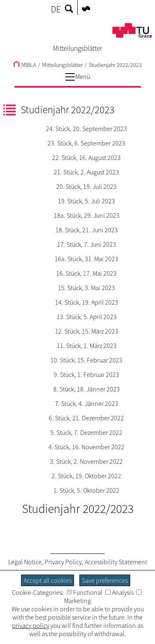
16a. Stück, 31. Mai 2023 (86, 259)
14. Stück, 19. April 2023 (87, 302)
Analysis (119, 592)
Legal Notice (25, 562)
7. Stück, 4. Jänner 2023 (87, 403)
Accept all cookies (48, 580)
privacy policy (31, 625)
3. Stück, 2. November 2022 (86, 461)
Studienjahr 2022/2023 (115, 65)
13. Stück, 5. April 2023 (87, 317)
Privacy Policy (63, 562)
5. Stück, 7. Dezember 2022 (86, 432)
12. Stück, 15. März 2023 (87, 331)
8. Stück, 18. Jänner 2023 (87, 389)
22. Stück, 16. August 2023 (86, 157)
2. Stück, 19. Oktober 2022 (86, 476)
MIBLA (25, 65)
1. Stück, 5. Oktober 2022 (86, 490)
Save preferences (105, 580)
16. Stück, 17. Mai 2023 (86, 273)
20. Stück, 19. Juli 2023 (86, 186)
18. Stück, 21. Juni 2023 (87, 230)
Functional (85, 592)
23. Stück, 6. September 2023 (86, 143)
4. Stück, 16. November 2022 (86, 447)
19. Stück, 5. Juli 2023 (86, 201)
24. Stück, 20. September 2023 (86, 129)
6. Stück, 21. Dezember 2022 (86, 418)
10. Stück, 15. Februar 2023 (86, 360)
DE (56, 9)
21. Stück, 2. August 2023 (86, 172)
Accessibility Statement (116, 562)
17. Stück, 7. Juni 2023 (87, 244)
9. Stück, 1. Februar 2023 (86, 374)
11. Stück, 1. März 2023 (87, 346)
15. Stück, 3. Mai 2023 (86, 288)
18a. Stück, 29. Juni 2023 (87, 215)
